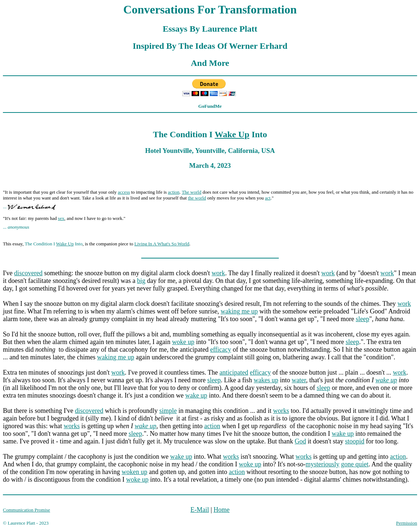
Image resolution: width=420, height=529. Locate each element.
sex (61, 218)
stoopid (355, 441)
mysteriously (323, 464)
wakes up (266, 380)
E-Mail (200, 510)
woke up (183, 342)
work (218, 273)
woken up (134, 472)
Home (222, 510)
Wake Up (232, 134)
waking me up (239, 311)
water (299, 380)
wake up (386, 380)
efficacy (221, 350)
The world (191, 192)
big (141, 281)
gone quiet (355, 464)
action (174, 192)
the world (197, 198)
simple (168, 411)
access (124, 192)
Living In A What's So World (162, 244)
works (281, 411)
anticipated (234, 372)
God (300, 441)
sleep (362, 319)
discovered (28, 273)
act (268, 198)
